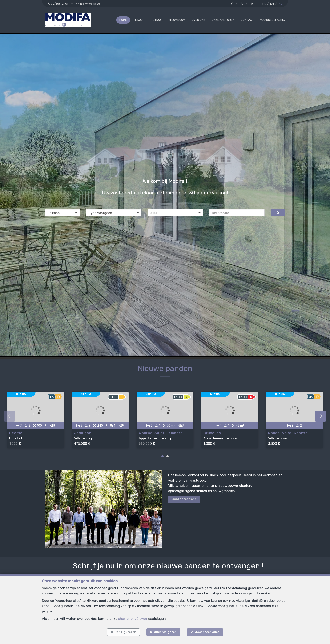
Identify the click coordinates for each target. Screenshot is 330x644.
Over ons (199, 20)
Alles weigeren (165, 632)
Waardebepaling (273, 20)
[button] (175, 213)
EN (272, 4)
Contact (247, 20)
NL (280, 4)
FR (264, 4)
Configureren (125, 632)
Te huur (157, 20)
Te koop (139, 20)
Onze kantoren (223, 20)
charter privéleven (133, 618)
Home (123, 20)
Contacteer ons (184, 498)
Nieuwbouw (177, 20)
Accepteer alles (208, 632)
